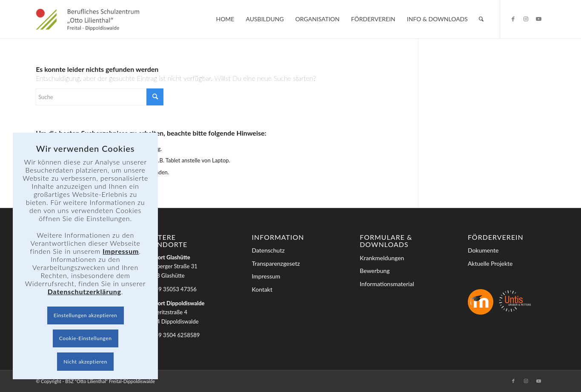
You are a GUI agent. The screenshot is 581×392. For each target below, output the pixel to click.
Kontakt (262, 289)
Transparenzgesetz (276, 263)
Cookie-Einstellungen (86, 338)
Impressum (266, 276)
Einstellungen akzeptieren (86, 315)
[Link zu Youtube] (539, 19)
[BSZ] (87, 19)
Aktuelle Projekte (490, 263)
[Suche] (481, 19)
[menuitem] (225, 19)
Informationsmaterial (387, 284)
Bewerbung (375, 271)
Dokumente (483, 250)
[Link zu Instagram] (526, 19)
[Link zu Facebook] (513, 19)
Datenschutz (268, 250)
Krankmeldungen (382, 258)
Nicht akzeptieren (85, 362)
